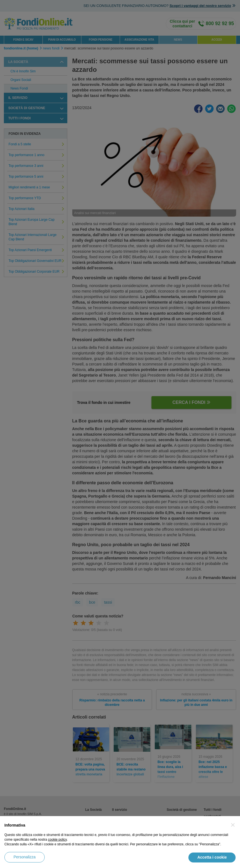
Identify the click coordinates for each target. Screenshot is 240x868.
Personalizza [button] (25, 857)
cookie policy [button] (57, 840)
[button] (233, 825)
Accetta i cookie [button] (212, 857)
